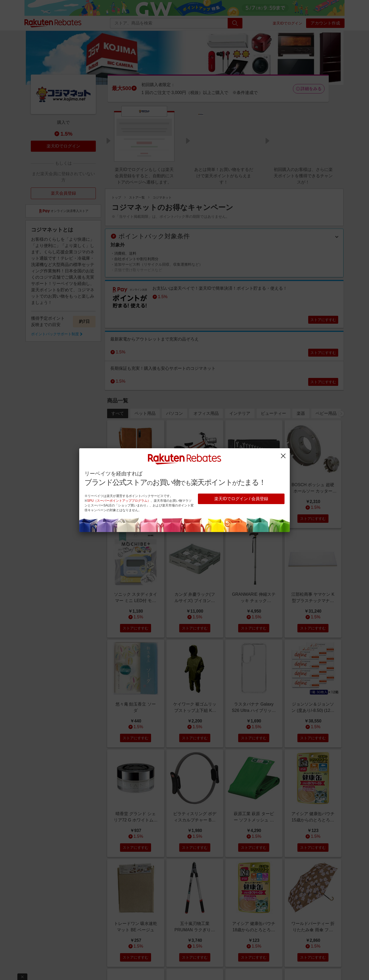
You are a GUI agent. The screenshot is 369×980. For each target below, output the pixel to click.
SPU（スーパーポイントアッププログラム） (119, 501)
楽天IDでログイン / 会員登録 (241, 499)
